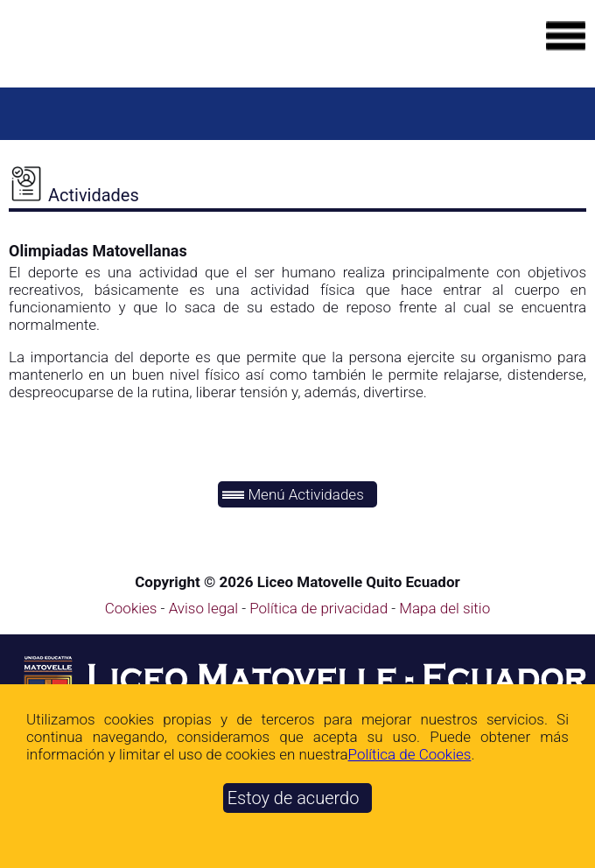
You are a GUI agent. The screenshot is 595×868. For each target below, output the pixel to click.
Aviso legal (206, 608)
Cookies (131, 608)
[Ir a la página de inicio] (136, 50)
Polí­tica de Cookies (410, 754)
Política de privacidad (320, 608)
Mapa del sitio (444, 608)
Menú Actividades (293, 494)
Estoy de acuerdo (294, 798)
